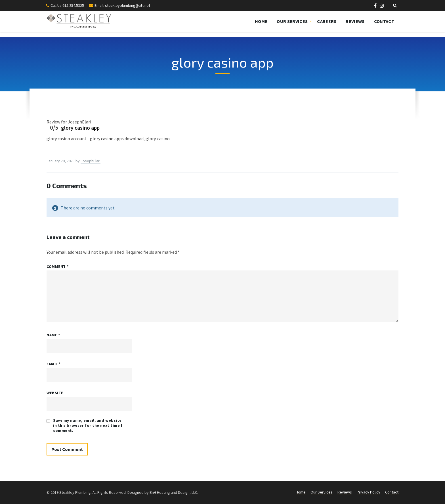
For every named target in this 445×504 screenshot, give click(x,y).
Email (54, 364)
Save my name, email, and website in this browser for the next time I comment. (88, 425)
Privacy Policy (369, 492)
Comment (58, 266)
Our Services (292, 21)
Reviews (355, 21)
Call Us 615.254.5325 (67, 5)
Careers (327, 21)
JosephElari (91, 161)
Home (261, 21)
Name (53, 335)
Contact (384, 21)
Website (55, 393)
